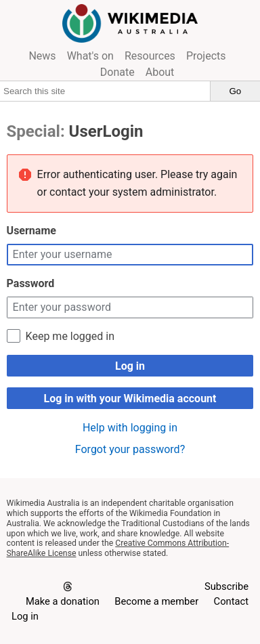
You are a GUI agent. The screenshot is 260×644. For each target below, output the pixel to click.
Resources (150, 56)
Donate (117, 72)
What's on (90, 56)
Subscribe (226, 586)
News (42, 56)
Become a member (156, 601)
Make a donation (63, 601)
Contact (231, 601)
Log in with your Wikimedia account (130, 399)
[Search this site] (105, 91)
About (160, 72)
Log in (130, 366)
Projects (206, 56)
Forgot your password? (130, 449)
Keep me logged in (70, 336)
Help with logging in (130, 428)
